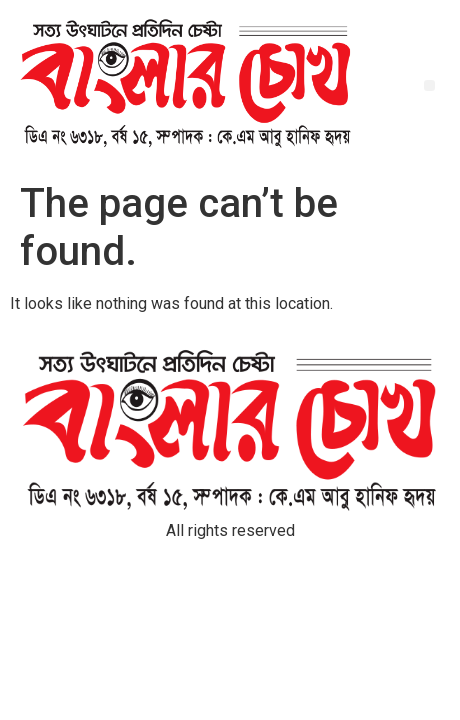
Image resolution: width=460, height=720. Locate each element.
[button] (429, 85)
